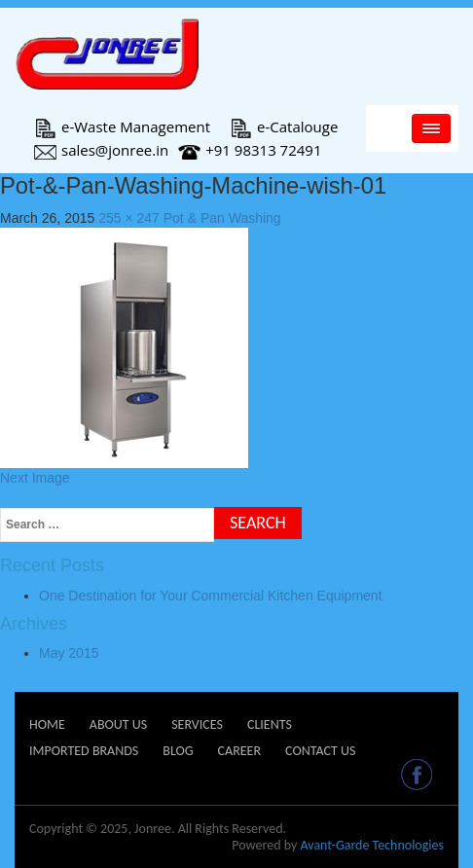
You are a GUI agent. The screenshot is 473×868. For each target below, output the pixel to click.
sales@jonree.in (101, 150)
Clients (270, 724)
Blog (178, 751)
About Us (118, 724)
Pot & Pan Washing (222, 218)
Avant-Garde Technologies (372, 845)
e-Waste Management (122, 127)
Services (197, 724)
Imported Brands (84, 751)
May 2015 (69, 653)
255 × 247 (129, 218)
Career (239, 751)
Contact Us (320, 751)
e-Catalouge (284, 127)
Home (47, 724)
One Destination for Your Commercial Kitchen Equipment (211, 596)
